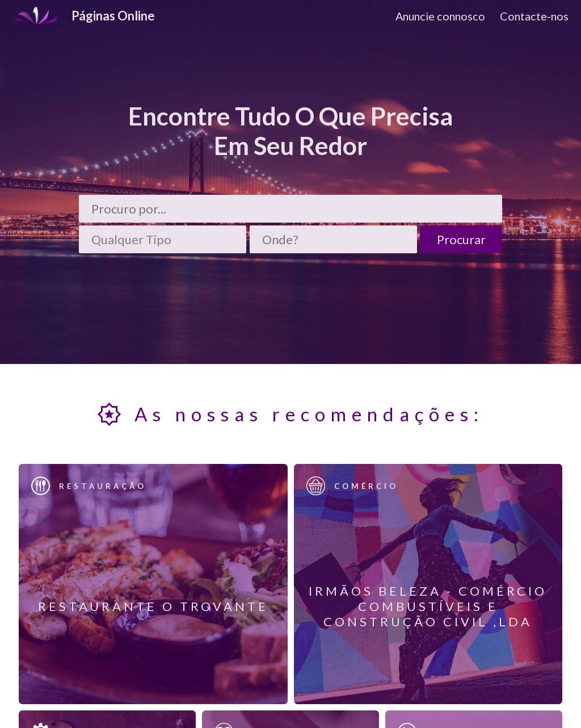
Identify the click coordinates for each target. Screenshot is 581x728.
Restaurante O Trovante (153, 606)
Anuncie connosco (440, 16)
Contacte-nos (534, 16)
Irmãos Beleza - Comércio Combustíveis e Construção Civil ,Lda (428, 606)
